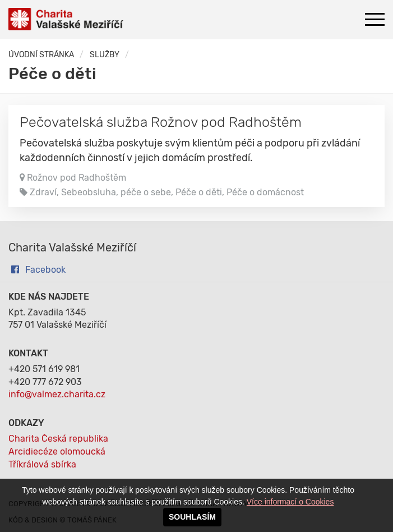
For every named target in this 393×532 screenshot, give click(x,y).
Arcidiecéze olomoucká (57, 451)
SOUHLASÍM (192, 517)
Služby (105, 55)
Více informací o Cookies (290, 502)
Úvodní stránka (41, 55)
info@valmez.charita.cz (57, 394)
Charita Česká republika (58, 439)
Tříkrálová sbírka (42, 464)
